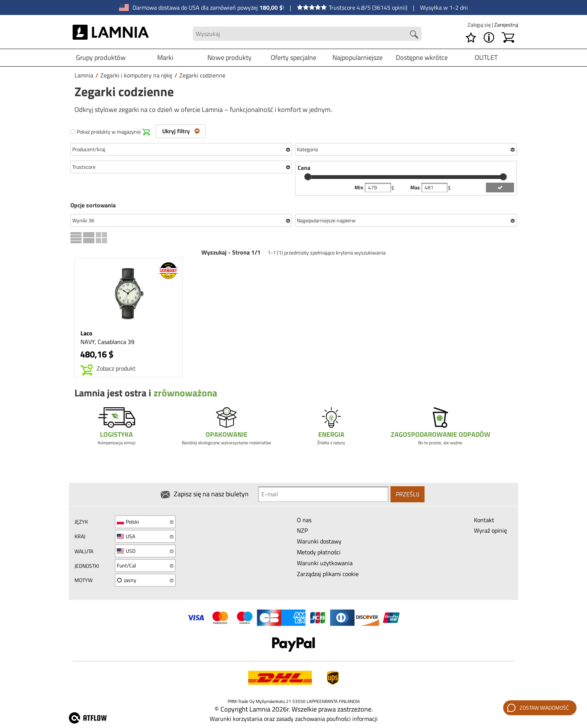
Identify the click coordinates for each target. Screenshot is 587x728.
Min (360, 188)
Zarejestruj (506, 25)
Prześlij (407, 494)
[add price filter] (500, 188)
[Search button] (414, 34)
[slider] (308, 177)
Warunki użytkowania (325, 563)
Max (416, 188)
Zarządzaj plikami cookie (328, 574)
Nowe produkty (229, 57)
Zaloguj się (480, 25)
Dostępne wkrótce (422, 57)
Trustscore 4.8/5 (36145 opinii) (352, 7)
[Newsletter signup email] (323, 494)
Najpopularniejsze (358, 57)
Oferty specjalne (293, 57)
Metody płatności (319, 552)
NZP (302, 531)
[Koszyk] (508, 37)
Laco (86, 333)
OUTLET (486, 57)
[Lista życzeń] (471, 37)
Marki (165, 57)
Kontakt (484, 520)
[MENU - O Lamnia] (489, 37)
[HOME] (111, 34)
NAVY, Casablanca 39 (107, 342)
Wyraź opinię (490, 531)
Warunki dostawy (319, 542)
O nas (304, 520)
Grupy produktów (101, 57)
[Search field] (307, 34)
